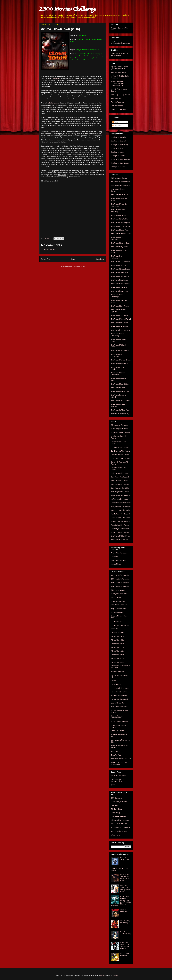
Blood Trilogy (116, 813)
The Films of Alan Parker (120, 195)
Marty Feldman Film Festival (121, 507)
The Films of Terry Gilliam (120, 384)
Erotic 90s (115, 629)
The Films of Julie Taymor (120, 306)
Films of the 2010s (117, 659)
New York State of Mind (119, 707)
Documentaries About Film (120, 625)
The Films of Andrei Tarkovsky (118, 211)
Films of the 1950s (117, 640)
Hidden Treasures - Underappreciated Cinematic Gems (118, 84)
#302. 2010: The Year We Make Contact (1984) (125, 877)
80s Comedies (116, 597)
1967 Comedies (117, 798)
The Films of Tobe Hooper (120, 391)
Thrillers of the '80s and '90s (121, 759)
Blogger (115, 976)
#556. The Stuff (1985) (124, 911)
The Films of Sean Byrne (120, 364)
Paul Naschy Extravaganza (121, 186)
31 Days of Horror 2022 (119, 594)
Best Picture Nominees (119, 605)
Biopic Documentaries (119, 609)
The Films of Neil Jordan (120, 323)
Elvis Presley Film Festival (120, 473)
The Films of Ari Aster (119, 215)
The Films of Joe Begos (119, 280)
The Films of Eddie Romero (121, 226)
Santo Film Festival (118, 731)
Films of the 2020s (117, 662)
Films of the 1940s (117, 636)
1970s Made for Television (120, 575)
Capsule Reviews (117, 612)
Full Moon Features (118, 671)
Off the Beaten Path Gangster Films (118, 780)
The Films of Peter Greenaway (117, 335)
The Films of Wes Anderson (121, 401)
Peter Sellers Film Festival (120, 525)
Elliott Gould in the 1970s (120, 820)
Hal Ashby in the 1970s (119, 692)
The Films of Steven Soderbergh (118, 374)
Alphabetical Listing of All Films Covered (120, 55)
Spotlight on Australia (118, 137)
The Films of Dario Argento (120, 223)
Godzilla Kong (116, 684)
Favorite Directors (117, 106)
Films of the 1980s (117, 651)
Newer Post (46, 259)
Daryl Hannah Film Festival (121, 451)
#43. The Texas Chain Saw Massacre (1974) (125, 888)
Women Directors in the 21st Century (119, 763)
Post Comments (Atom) (77, 266)
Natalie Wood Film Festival (120, 514)
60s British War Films (118, 776)
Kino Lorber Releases (119, 560)
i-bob (102, 976)
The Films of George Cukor (121, 243)
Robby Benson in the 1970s (121, 827)
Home (73, 259)
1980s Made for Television (120, 579)
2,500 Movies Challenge (68, 9)
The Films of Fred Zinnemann (117, 238)
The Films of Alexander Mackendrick (119, 205)
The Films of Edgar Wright (120, 230)
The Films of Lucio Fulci (119, 315)
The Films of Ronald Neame (121, 360)
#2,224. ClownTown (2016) (61, 29)
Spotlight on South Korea (120, 163)
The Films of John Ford (119, 287)
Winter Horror (116, 835)
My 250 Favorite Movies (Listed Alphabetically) (119, 68)
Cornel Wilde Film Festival (120, 447)
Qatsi (113, 785)
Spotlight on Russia (118, 156)
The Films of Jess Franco (120, 276)
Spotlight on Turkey (118, 167)
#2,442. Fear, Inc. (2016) (125, 922)
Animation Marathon (118, 601)
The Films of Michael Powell (121, 319)
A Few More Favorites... (119, 109)
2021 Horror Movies (118, 590)
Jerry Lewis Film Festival (120, 481)
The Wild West (116, 755)
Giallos (113, 681)
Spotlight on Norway (118, 152)
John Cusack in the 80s (119, 824)
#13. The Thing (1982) (125, 859)
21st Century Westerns (119, 802)
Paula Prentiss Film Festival (121, 518)
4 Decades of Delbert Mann (121, 182)
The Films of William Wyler (120, 410)
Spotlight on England (118, 141)
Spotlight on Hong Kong (119, 145)
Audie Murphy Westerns (119, 429)
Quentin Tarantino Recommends (117, 717)
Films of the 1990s (117, 655)
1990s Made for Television (120, 583)
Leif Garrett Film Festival (120, 499)
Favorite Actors (116, 98)
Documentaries (116, 622)
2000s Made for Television (120, 586)
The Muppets (116, 751)
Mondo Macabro (117, 564)
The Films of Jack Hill (119, 265)
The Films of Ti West (118, 388)
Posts (115, 122)
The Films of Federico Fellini (121, 234)
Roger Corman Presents (120, 722)
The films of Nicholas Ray (120, 414)
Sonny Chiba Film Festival (120, 532)
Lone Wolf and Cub (118, 703)
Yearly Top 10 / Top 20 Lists (121, 95)
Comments (117, 126)
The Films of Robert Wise (120, 351)
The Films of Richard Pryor (120, 536)
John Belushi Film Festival (120, 484)
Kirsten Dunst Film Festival (120, 495)
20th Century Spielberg (119, 178)
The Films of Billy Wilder (120, 219)
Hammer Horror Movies (119, 696)
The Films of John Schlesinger (117, 296)
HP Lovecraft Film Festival (120, 688)
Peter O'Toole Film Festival (120, 521)
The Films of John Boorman (121, 284)
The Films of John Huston (120, 291)
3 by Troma (115, 805)
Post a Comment (50, 249)
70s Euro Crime (117, 809)
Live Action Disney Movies (120, 699)
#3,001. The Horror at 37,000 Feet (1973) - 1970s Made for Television (121, 901)
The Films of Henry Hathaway (118, 257)
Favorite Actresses (118, 102)
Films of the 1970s (117, 647)
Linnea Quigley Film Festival (121, 503)
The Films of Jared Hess (120, 273)
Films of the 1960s (117, 644)
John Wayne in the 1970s (120, 488)
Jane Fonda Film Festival (120, 477)
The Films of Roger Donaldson (118, 355)
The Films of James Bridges (121, 269)
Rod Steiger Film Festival (120, 529)
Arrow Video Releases (119, 553)
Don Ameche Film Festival (120, 455)
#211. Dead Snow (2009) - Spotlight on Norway (125, 945)
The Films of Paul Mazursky (121, 330)
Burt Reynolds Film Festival (121, 432)
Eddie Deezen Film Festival (121, 458)
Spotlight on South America (121, 159)
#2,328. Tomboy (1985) (126, 933)
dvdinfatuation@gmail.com (120, 43)
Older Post (100, 259)
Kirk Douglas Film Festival (120, 492)
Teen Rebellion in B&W (119, 831)
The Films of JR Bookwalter (121, 262)
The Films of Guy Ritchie (120, 247)
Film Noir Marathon (118, 633)
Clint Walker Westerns (119, 816)
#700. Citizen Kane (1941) (125, 954)
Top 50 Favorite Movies (119, 72)
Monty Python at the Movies (121, 510)
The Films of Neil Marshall (120, 326)
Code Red (115, 557)
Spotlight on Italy (117, 148)
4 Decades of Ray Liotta (119, 425)
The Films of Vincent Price (120, 540)
